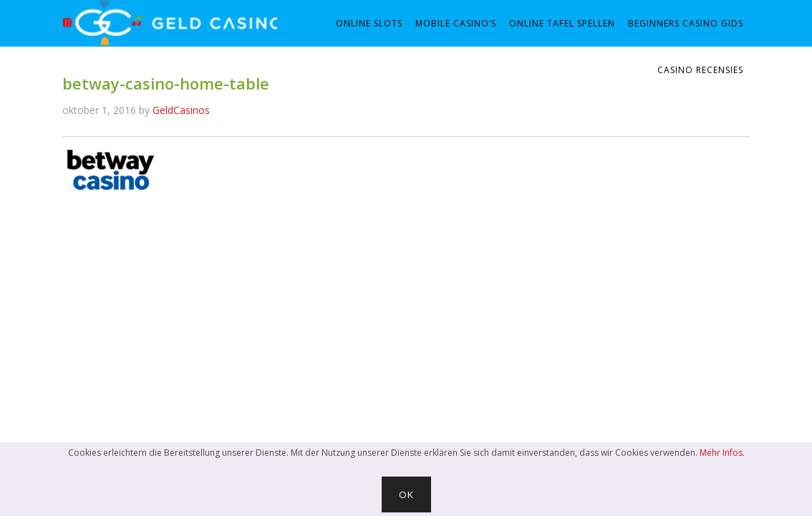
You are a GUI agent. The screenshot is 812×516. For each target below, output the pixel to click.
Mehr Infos (721, 453)
